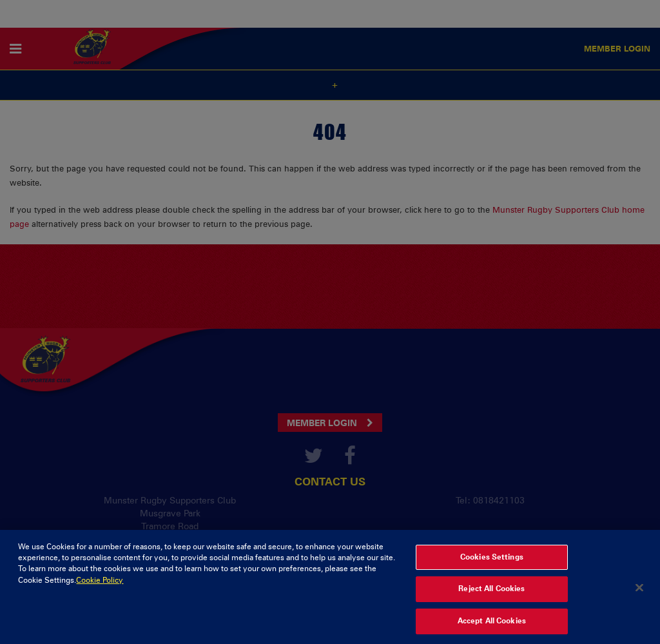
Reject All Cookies (491, 600)
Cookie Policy (100, 591)
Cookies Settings (492, 568)
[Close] (639, 599)
